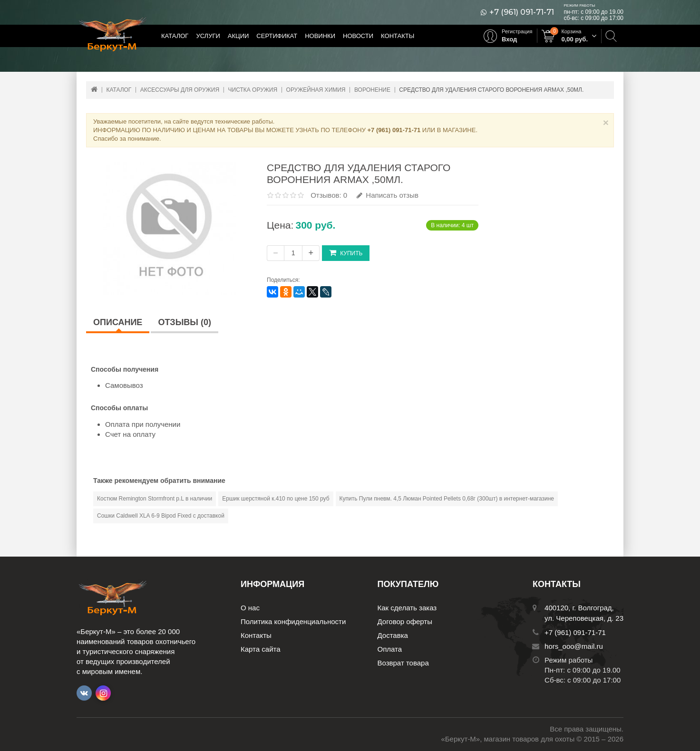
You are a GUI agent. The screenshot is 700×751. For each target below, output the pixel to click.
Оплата (390, 649)
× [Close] (606, 122)
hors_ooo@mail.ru (574, 646)
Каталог (175, 36)
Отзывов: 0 (329, 195)
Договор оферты (405, 621)
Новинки (320, 36)
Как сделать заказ (407, 608)
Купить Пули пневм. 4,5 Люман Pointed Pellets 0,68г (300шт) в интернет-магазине (447, 499)
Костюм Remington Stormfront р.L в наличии (155, 499)
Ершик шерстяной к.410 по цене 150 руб (276, 499)
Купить (346, 253)
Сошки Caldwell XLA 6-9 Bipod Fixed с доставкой (161, 516)
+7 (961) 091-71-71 (522, 12)
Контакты (398, 36)
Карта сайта (261, 649)
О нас (250, 608)
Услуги (208, 36)
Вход (509, 39)
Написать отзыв (388, 195)
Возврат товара (403, 663)
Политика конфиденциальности (293, 621)
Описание (118, 322)
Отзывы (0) (185, 322)
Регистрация (517, 31)
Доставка (393, 635)
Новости (358, 36)
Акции (238, 36)
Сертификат (277, 36)
